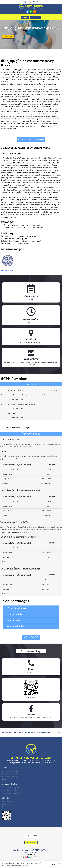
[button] (36, 17)
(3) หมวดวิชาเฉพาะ (14, 620)
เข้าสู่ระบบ (26, 2)
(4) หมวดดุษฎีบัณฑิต (15, 626)
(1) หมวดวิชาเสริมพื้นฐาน (17, 608)
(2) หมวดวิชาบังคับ (15, 614)
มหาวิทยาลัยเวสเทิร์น (34, 6)
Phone (31, 669)
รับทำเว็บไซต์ (35, 857)
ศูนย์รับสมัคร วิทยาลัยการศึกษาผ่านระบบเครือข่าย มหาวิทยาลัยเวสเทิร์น (31, 718)
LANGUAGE (35, 2)
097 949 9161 (31, 672)
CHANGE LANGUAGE (32, 836)
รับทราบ (54, 864)
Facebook (31, 715)
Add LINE (31, 698)
